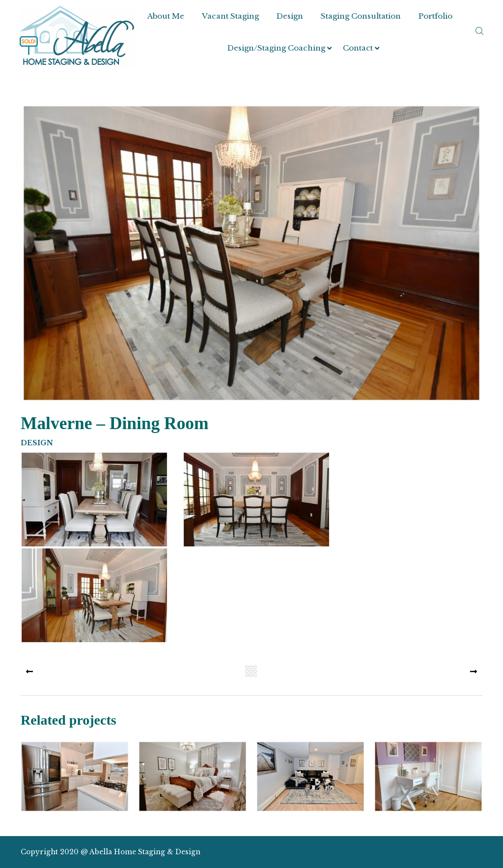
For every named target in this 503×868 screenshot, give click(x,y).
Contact (358, 48)
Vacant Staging (230, 16)
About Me (166, 16)
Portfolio (435, 16)
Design (290, 16)
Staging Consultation (361, 16)
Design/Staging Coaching (276, 48)
